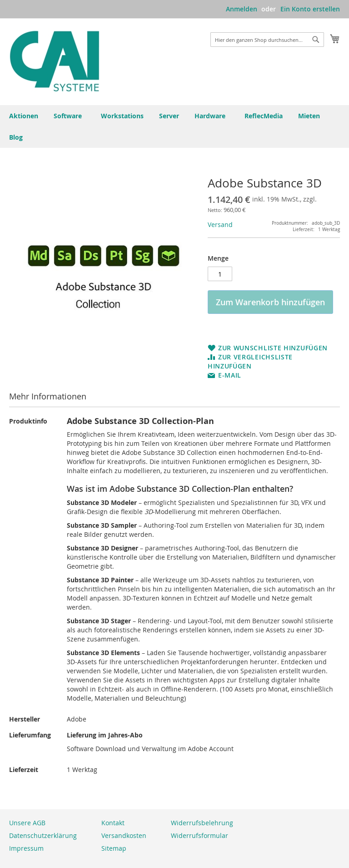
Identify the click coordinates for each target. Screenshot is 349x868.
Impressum (26, 848)
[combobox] (267, 40)
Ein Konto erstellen (310, 9)
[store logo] (55, 61)
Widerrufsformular (199, 835)
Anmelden (242, 9)
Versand (220, 225)
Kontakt (113, 823)
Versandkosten (124, 835)
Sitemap (114, 848)
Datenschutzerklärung (43, 835)
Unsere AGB (27, 823)
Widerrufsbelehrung (202, 823)
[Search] (316, 40)
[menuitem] (18, 137)
